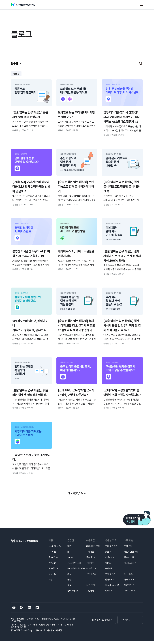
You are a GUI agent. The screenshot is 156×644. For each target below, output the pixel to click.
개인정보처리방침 (54, 630)
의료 (69, 574)
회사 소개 (128, 580)
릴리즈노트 (110, 580)
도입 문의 (128, 546)
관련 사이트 (125, 620)
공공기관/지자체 (74, 563)
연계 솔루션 (110, 574)
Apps (108, 591)
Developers (111, 585)
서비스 (70, 557)
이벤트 (108, 563)
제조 (69, 546)
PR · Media (129, 591)
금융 (69, 580)
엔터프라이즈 (73, 591)
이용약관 (39, 630)
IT (68, 552)
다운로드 (52, 574)
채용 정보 (128, 585)
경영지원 (52, 563)
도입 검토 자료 (111, 546)
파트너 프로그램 (131, 552)
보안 (50, 580)
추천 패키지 (91, 574)
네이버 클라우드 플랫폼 (100, 620)
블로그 (108, 552)
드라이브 (52, 552)
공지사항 (109, 568)
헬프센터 (128, 557)
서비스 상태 (129, 563)
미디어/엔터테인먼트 (76, 568)
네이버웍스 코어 (55, 546)
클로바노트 (53, 557)
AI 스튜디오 (53, 568)
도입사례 (90, 591)
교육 (69, 585)
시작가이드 (110, 557)
